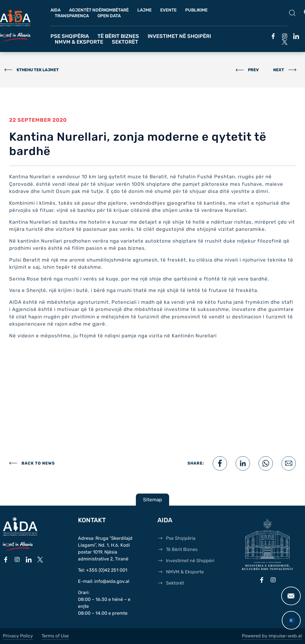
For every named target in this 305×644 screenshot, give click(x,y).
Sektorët (125, 42)
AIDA (55, 10)
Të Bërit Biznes (118, 36)
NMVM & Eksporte (79, 42)
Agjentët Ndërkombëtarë (99, 10)
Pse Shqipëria (70, 36)
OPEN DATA (109, 16)
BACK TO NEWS (38, 463)
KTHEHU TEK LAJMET (38, 70)
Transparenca (72, 16)
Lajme (144, 10)
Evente (168, 10)
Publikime (196, 10)
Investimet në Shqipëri (179, 36)
